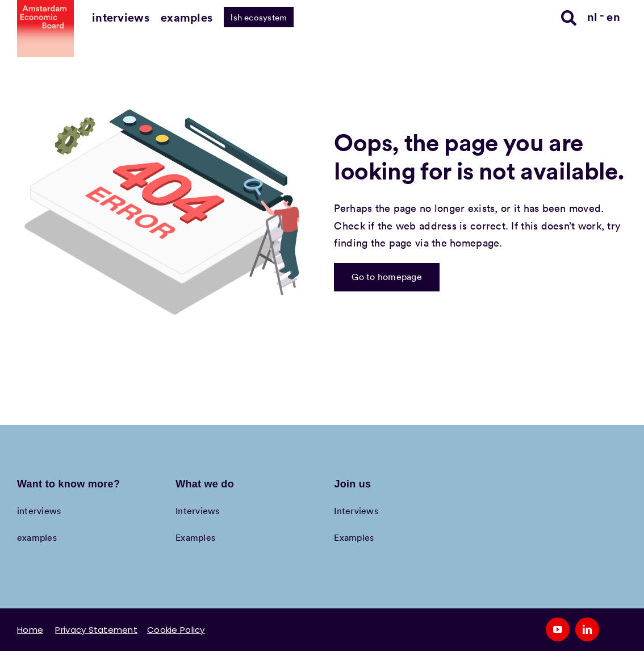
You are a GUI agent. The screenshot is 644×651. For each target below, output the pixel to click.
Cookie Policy (176, 630)
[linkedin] (587, 629)
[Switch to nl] (596, 16)
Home (30, 630)
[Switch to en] (613, 16)
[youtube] (558, 629)
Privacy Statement (96, 630)
